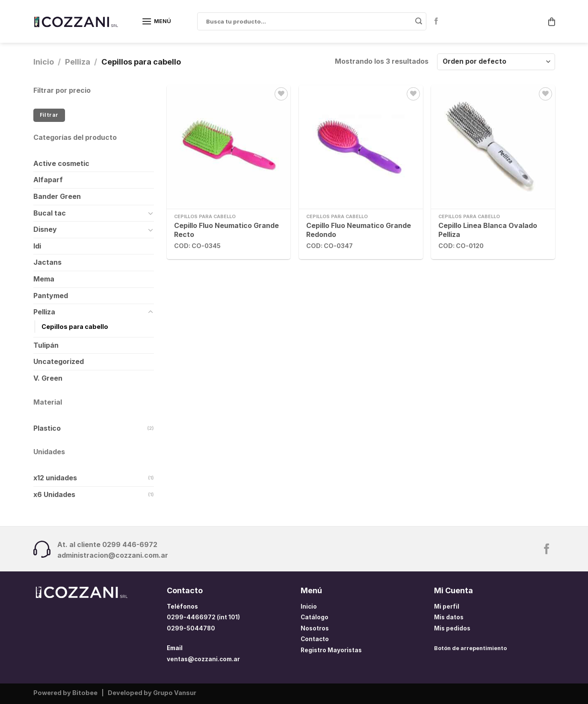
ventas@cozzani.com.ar (203, 659)
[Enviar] (419, 21)
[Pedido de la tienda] (496, 62)
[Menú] (156, 21)
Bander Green (57, 196)
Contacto (315, 639)
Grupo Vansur (175, 693)
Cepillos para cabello (75, 327)
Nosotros (315, 628)
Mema (44, 279)
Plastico (47, 428)
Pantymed (51, 296)
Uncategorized (59, 361)
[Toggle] (151, 213)
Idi (37, 246)
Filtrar (49, 115)
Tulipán (46, 345)
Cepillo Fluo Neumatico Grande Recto (226, 230)
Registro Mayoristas (331, 650)
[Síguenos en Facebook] (436, 21)
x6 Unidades (54, 494)
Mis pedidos (452, 628)
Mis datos (449, 617)
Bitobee (85, 693)
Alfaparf (48, 180)
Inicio (44, 62)
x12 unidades (55, 478)
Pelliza (78, 62)
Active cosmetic (61, 163)
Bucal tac (50, 213)
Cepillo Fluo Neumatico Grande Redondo (359, 230)
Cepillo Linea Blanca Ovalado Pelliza (488, 230)
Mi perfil (447, 606)
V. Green (48, 378)
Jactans (47, 262)
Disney (45, 229)
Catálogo (315, 617)
